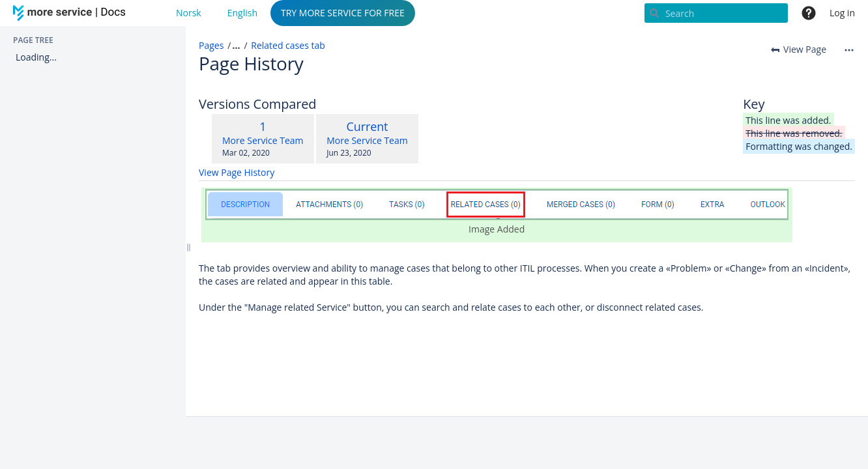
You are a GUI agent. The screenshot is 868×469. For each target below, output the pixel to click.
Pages (211, 45)
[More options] (849, 50)
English (242, 13)
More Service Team (263, 140)
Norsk (189, 13)
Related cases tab (288, 45)
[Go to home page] (72, 13)
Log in (842, 13)
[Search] (716, 13)
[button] (232, 46)
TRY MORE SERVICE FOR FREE (343, 13)
